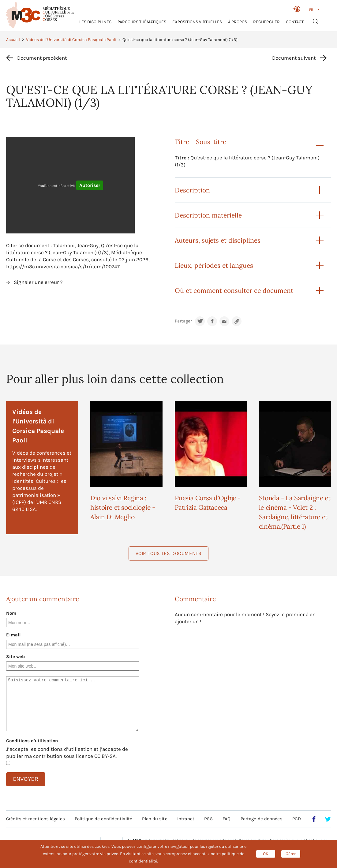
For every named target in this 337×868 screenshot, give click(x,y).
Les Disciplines (95, 22)
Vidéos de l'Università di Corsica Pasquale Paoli (71, 40)
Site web (15, 657)
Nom (11, 613)
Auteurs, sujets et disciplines (218, 240)
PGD (297, 819)
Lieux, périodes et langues (214, 265)
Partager (183, 321)
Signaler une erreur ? (38, 282)
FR (311, 9)
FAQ (227, 819)
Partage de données (262, 819)
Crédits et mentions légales (36, 819)
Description (192, 190)
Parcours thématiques (142, 22)
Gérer (291, 854)
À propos (238, 22)
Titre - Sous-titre (200, 142)
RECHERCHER (266, 22)
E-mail (13, 635)
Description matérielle (208, 215)
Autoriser (90, 185)
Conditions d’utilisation (32, 741)
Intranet (186, 819)
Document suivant (294, 58)
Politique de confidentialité (103, 819)
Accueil (13, 40)
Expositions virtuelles (197, 22)
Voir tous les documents (169, 553)
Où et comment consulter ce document (234, 291)
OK (266, 854)
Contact (295, 22)
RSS (208, 819)
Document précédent (42, 58)
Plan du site (155, 819)
